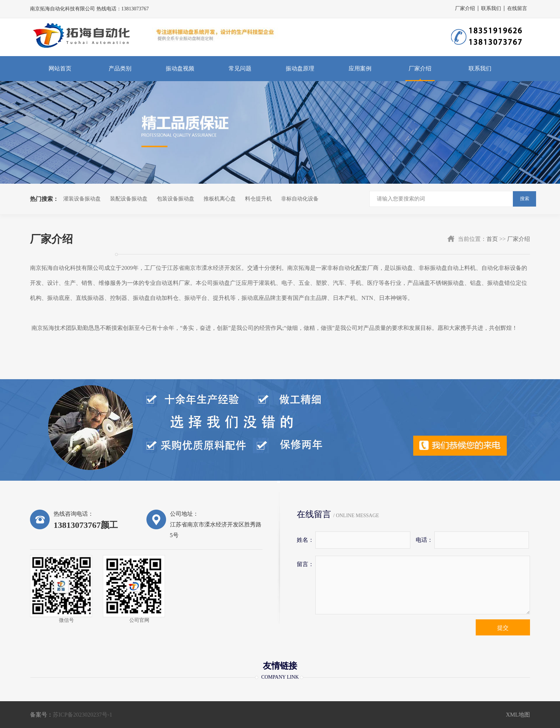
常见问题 (240, 68)
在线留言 (517, 8)
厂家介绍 (465, 8)
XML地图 (518, 715)
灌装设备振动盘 (82, 199)
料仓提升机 (258, 199)
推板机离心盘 (220, 199)
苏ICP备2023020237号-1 (82, 715)
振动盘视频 (180, 68)
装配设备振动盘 (129, 199)
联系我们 (491, 8)
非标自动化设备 (300, 199)
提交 (503, 628)
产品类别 (120, 68)
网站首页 (60, 68)
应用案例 (360, 68)
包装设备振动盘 (176, 199)
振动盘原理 (300, 68)
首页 (492, 239)
